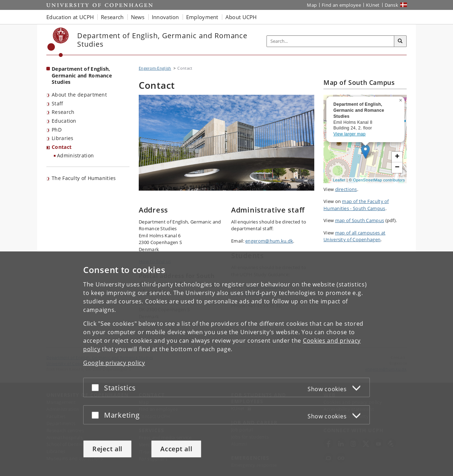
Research (63, 112)
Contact (62, 147)
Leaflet (339, 180)
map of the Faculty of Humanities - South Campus (356, 205)
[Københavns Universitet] (58, 42)
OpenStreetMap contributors (379, 180)
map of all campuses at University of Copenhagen (354, 236)
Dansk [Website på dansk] (392, 5)
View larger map (349, 134)
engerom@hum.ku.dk (269, 241)
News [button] (138, 17)
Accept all (176, 449)
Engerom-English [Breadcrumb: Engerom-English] (155, 68)
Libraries (63, 138)
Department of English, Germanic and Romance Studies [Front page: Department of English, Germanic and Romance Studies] (82, 75)
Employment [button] (202, 17)
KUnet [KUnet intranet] (373, 5)
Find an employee (341, 5)
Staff (58, 103)
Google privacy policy (114, 363)
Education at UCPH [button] (70, 17)
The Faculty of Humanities (84, 178)
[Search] (400, 41)
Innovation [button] (165, 17)
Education (64, 121)
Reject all (107, 449)
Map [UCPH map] (312, 5)
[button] (401, 99)
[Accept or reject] (97, 387)
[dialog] (226, 364)
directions (346, 189)
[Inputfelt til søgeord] (331, 41)
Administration (75, 155)
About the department (79, 95)
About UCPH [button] (241, 17)
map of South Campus (360, 220)
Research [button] (112, 17)
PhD (57, 130)
